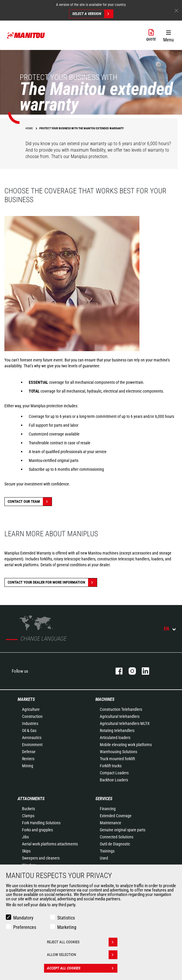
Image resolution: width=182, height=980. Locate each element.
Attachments (31, 799)
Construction (32, 716)
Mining (28, 766)
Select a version (93, 14)
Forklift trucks (111, 766)
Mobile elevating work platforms (126, 745)
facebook (116, 671)
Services (104, 799)
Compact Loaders (114, 773)
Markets (26, 699)
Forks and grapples (37, 830)
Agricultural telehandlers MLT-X (125, 723)
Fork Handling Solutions (41, 823)
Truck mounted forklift (117, 759)
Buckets (28, 809)
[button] (168, 35)
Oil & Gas (29, 731)
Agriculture (31, 709)
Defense (29, 752)
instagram (129, 671)
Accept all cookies (82, 968)
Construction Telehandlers (121, 709)
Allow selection (82, 955)
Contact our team (30, 502)
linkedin (143, 671)
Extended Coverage (116, 816)
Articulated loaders (115, 738)
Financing (108, 809)
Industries (30, 723)
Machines (105, 699)
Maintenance (111, 823)
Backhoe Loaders (114, 780)
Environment (32, 745)
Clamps (28, 816)
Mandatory (23, 918)
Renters (28, 759)
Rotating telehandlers (117, 731)
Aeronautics (32, 738)
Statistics (66, 918)
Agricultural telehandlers (120, 716)
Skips (26, 851)
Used (104, 858)
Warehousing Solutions (118, 752)
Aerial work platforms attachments (50, 844)
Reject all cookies (82, 942)
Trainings (107, 851)
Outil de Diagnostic (115, 844)
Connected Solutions (117, 837)
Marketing (67, 927)
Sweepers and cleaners (41, 858)
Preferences (25, 927)
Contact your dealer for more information (52, 582)
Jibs (25, 837)
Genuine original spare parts (123, 830)
